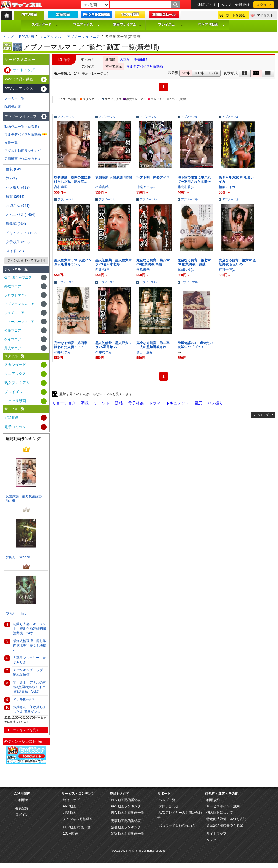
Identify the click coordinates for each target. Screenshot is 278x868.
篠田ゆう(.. (186, 270)
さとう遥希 (145, 352)
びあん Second (18, 557)
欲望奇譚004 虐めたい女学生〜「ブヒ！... (195, 345)
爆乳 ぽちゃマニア (18, 278)
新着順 (110, 60)
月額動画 (70, 813)
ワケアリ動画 (211, 25)
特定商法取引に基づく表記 (226, 819)
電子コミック (15, 427)
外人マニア (13, 348)
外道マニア (13, 286)
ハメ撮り (215, 403)
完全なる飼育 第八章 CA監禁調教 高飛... (155, 262)
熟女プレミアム (127, 25)
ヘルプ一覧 (167, 800)
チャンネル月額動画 (78, 819)
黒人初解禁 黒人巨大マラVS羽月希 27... (113, 345)
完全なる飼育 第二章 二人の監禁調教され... (155, 345)
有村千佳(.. (227, 270)
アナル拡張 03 (24, 699)
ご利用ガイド (206, 5)
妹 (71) (11, 178)
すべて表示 (114, 66)
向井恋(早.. (103, 270)
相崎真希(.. (103, 187)
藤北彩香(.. (186, 187)
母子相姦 (136, 403)
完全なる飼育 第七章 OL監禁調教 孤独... (196, 262)
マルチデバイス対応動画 (145, 66)
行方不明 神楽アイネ (153, 178)
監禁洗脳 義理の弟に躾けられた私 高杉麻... (72, 180)
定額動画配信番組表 (126, 821)
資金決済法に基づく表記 (225, 825)
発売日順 (141, 60)
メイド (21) (15, 251)
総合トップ (71, 800)
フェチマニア (14, 313)
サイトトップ (23, 70)
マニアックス (86, 25)
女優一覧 (11, 143)
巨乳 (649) (14, 169)
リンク (211, 840)
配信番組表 (13, 106)
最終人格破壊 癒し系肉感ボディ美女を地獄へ (30, 646)
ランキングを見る (26, 730)
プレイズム (171, 25)
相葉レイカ (227, 187)
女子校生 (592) (18, 242)
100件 (199, 73)
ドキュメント (178, 403)
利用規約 (213, 800)
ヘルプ (226, 5)
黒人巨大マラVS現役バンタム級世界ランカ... (73, 262)
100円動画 (71, 834)
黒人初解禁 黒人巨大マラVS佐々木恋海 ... (113, 262)
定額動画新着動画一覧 (128, 834)
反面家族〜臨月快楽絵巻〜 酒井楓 (27, 499)
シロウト (102, 403)
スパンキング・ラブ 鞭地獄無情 (28, 672)
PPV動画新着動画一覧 (128, 813)
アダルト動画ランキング (23, 151)
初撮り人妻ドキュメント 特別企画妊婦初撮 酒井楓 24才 (31, 629)
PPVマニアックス (19, 89)
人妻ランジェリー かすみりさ (30, 660)
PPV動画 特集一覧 (77, 827)
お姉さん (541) (18, 205)
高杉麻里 (61, 187)
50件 (186, 73)
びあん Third (16, 614)
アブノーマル (66, 117)
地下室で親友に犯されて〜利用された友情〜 (194, 180)
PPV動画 (27, 37)
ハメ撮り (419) (18, 187)
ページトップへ (262, 415)
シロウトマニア (16, 295)
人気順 (125, 60)
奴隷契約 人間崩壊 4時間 (114, 178)
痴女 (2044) (15, 196)
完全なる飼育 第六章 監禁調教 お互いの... (237, 262)
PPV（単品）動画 (19, 79)
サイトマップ (216, 834)
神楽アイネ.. (146, 187)
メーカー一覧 (14, 98)
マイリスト (265, 15)
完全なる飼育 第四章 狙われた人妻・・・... (72, 345)
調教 (85, 403)
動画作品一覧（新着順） (23, 127)
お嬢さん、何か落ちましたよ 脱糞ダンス (30, 709)
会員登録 (243, 5)
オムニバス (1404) (20, 215)
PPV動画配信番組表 (126, 800)
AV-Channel (21, 5)
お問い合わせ (169, 806)
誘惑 (119, 403)
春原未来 (143, 270)
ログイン (264, 5)
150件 (213, 73)
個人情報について (220, 813)
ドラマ (155, 403)
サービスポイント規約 (223, 806)
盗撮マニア (13, 330)
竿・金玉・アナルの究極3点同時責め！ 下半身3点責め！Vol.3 (30, 687)
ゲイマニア (13, 339)
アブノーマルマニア (84, 37)
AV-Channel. (135, 851)
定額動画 (12, 417)
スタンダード (45, 25)
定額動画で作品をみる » (22, 159)
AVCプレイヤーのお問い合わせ (180, 815)
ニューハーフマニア (19, 322)
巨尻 (198, 403)
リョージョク (64, 403)
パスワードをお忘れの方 (177, 826)
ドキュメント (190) (21, 233)
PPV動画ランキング (126, 806)
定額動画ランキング (126, 827)
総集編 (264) (16, 224)
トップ (8, 37)
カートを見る (235, 15)
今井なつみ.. (63, 352)
